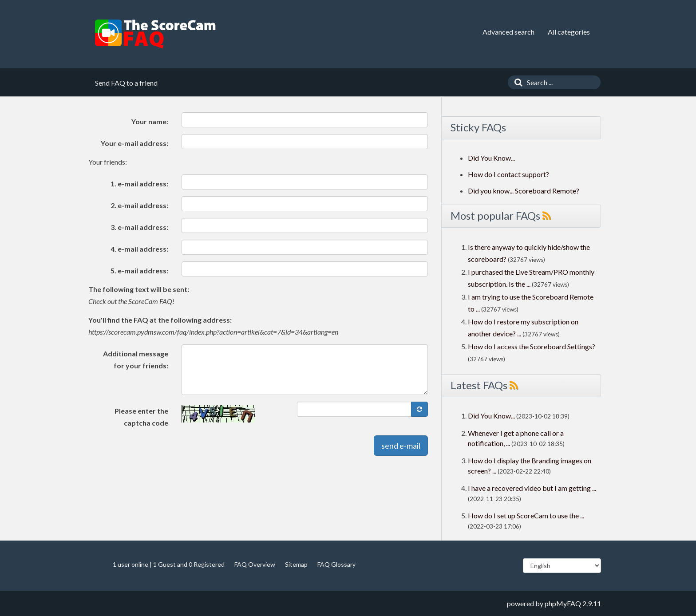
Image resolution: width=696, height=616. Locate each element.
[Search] (516, 82)
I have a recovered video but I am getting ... (532, 488)
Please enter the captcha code (141, 417)
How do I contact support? (508, 174)
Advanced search (508, 32)
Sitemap (296, 564)
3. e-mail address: (139, 227)
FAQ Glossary (336, 564)
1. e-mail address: (139, 184)
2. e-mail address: (139, 205)
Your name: (150, 121)
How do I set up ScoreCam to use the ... (526, 515)
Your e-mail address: (134, 143)
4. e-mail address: (139, 249)
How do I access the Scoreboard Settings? (532, 346)
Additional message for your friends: (136, 359)
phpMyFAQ (563, 603)
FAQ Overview (255, 564)
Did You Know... (491, 158)
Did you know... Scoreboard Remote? (524, 191)
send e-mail (401, 446)
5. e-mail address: (139, 270)
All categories (569, 32)
